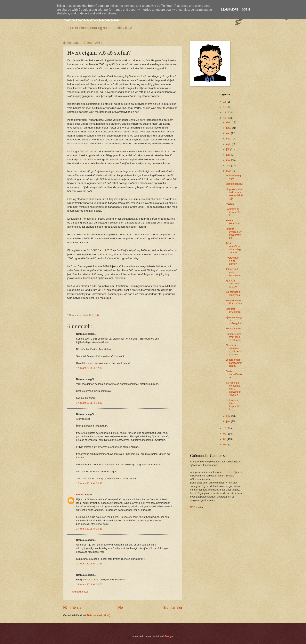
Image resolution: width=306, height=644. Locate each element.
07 (225, 445)
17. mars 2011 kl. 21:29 (89, 564)
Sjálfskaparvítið (234, 184)
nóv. (229, 128)
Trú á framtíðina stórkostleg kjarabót (233, 248)
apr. (229, 165)
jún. (229, 155)
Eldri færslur (173, 608)
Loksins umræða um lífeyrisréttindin (234, 233)
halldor (80, 495)
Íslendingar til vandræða (233, 293)
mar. (229, 171)
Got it (246, 10)
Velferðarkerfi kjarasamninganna (234, 363)
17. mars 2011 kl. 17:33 (89, 368)
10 (225, 428)
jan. (229, 421)
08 (225, 439)
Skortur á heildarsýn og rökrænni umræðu (234, 350)
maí (229, 160)
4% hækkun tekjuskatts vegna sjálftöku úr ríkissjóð (233, 389)
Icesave (230, 204)
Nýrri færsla (72, 608)
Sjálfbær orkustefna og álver (233, 284)
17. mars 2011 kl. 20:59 (89, 529)
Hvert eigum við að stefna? (232, 261)
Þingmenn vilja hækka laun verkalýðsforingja (234, 194)
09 (225, 434)
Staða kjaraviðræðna (234, 374)
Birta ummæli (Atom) (99, 615)
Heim (122, 608)
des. (229, 122)
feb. (229, 416)
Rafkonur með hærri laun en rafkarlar (234, 337)
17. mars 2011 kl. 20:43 (89, 483)
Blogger (169, 636)
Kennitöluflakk (233, 329)
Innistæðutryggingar (234, 177)
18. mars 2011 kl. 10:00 (89, 584)
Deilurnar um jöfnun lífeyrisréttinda (234, 405)
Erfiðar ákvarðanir (233, 222)
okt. (229, 133)
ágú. (229, 144)
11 (225, 118)
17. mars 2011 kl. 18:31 (89, 403)
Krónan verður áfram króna (234, 302)
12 (225, 112)
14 (225, 102)
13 (225, 107)
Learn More (229, 10)
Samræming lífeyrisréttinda (234, 212)
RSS (193, 507)
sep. (229, 139)
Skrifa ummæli (80, 592)
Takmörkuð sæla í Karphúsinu (233, 272)
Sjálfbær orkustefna (233, 310)
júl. (228, 149)
